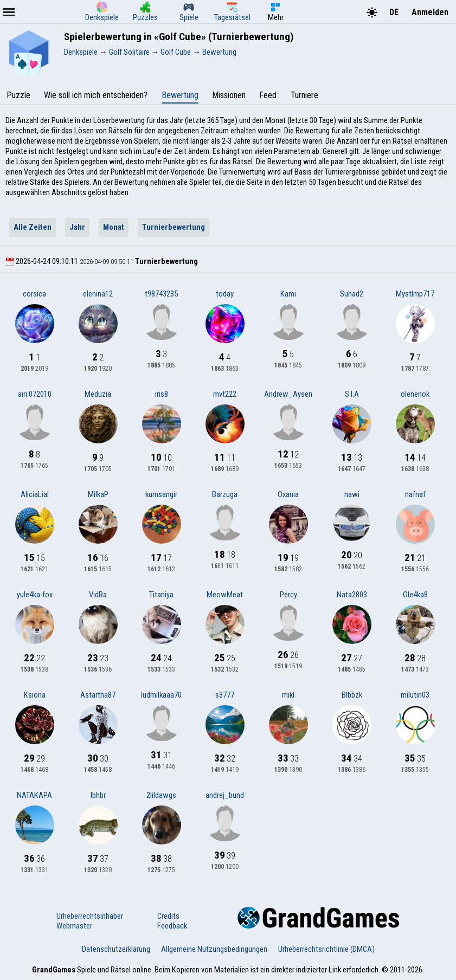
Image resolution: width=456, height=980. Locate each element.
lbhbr (98, 795)
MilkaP (98, 494)
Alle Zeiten (33, 227)
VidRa (98, 595)
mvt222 (225, 394)
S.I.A (352, 394)
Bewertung (180, 95)
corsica (34, 294)
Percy (288, 595)
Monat (114, 227)
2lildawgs (161, 795)
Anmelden (430, 12)
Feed (268, 95)
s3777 (225, 695)
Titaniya (161, 595)
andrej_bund (225, 795)
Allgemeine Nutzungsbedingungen (214, 949)
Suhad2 (352, 294)
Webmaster (74, 926)
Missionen (229, 95)
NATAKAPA (34, 795)
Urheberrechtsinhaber (90, 916)
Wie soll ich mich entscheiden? (96, 95)
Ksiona (35, 695)
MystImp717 (415, 294)
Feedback (172, 926)
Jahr (77, 227)
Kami (288, 294)
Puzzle (18, 95)
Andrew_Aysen (288, 394)
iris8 (162, 394)
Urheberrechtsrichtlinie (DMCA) (326, 949)
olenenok (415, 394)
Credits (168, 916)
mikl (288, 695)
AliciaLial (35, 494)
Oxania (288, 494)
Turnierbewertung (174, 227)
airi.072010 (35, 394)
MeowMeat (225, 595)
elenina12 (98, 294)
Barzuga (225, 494)
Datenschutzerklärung (116, 949)
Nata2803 (352, 595)
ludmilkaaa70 (161, 695)
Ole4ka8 (415, 595)
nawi (352, 494)
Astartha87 (98, 695)
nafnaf (415, 494)
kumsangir (161, 494)
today (225, 294)
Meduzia (98, 394)
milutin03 (415, 695)
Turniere (304, 95)
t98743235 (161, 294)
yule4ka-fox (35, 595)
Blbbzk (352, 695)
